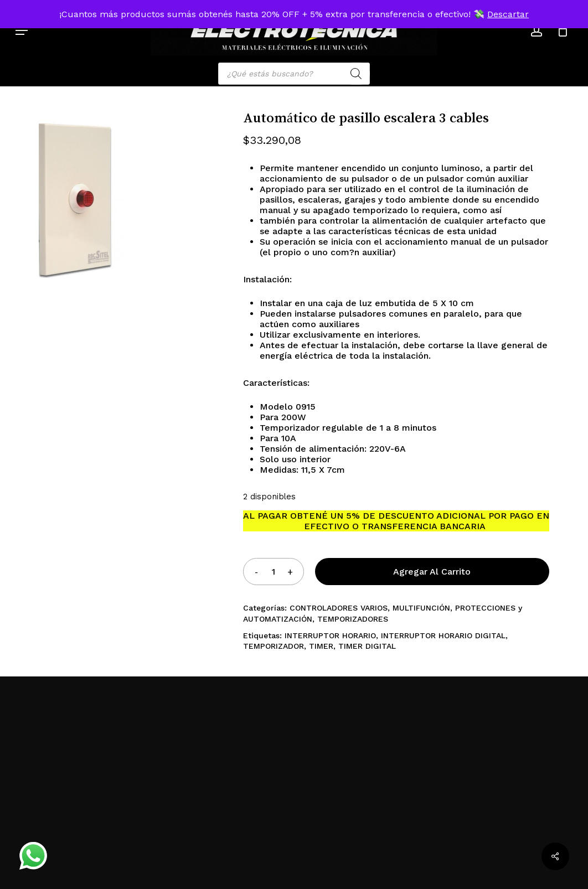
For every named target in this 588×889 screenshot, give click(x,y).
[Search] (356, 74)
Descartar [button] (508, 14)
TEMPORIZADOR (274, 646)
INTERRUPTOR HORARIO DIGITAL (443, 635)
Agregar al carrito (432, 572)
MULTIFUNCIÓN (421, 608)
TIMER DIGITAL (367, 646)
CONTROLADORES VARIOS (339, 608)
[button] (22, 30)
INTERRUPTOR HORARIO (330, 635)
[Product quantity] (274, 572)
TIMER (321, 646)
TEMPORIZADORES (353, 619)
